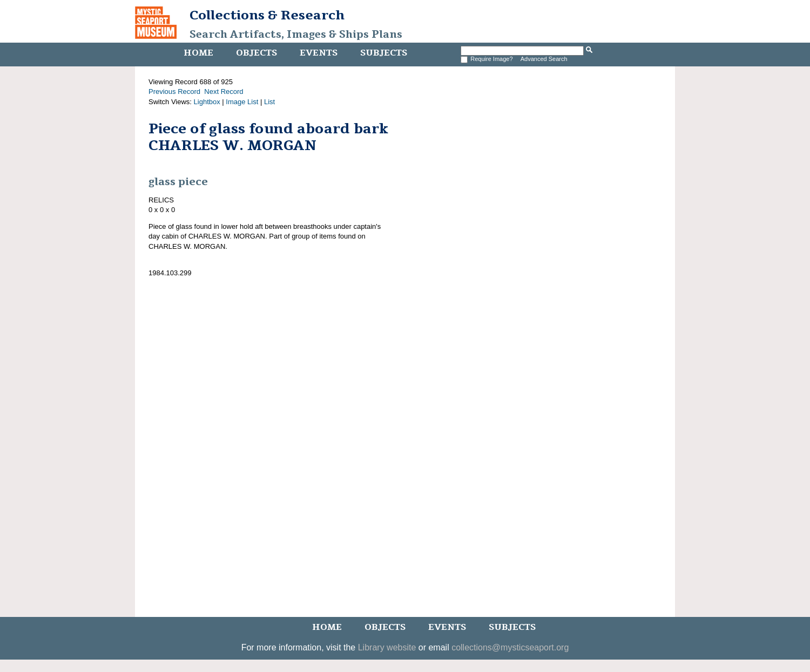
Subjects (384, 53)
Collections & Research (267, 15)
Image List (242, 102)
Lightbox (207, 102)
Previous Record (174, 91)
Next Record (224, 91)
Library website (387, 647)
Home (198, 53)
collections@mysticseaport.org (510, 647)
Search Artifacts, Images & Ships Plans (296, 35)
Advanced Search (544, 59)
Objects (256, 53)
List (269, 102)
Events (319, 53)
